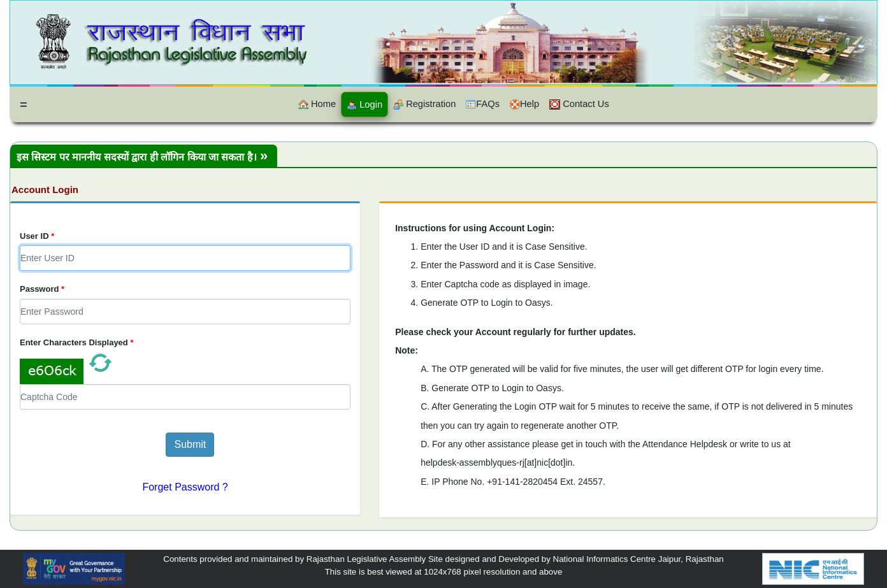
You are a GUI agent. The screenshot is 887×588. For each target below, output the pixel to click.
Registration (424, 104)
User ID (37, 236)
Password (42, 289)
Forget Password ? (185, 487)
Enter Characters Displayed (76, 342)
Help (524, 104)
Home (317, 104)
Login (364, 105)
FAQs (483, 104)
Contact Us (579, 104)
